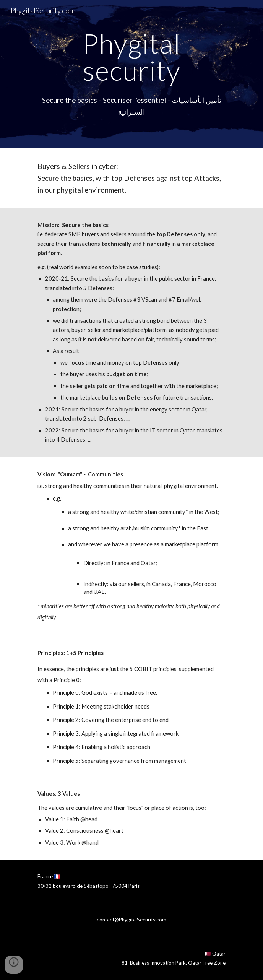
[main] (131, 57)
